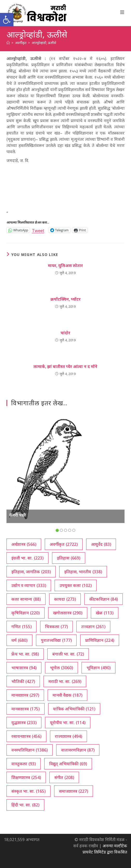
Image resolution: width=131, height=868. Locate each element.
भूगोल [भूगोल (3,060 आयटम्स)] (61, 668)
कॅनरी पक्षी (18, 515)
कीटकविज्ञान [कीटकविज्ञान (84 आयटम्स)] (104, 599)
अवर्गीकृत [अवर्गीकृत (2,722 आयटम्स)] (64, 544)
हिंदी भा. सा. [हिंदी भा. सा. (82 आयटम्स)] (25, 805)
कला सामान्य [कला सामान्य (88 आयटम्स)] (26, 599)
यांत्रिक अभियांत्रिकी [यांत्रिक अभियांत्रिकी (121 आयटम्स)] (74, 709)
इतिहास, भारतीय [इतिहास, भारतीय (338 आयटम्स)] (83, 572)
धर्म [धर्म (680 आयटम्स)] (19, 640)
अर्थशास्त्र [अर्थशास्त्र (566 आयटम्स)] (24, 544)
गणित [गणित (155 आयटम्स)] (21, 627)
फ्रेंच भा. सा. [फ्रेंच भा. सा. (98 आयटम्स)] (25, 654)
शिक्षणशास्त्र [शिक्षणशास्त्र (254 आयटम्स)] (26, 777)
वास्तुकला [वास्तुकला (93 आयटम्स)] (24, 764)
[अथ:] (8, 43)
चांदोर (65, 333)
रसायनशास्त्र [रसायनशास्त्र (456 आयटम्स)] (26, 736)
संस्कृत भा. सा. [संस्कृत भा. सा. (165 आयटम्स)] (28, 791)
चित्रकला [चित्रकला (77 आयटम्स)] (56, 627)
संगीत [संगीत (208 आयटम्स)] (64, 777)
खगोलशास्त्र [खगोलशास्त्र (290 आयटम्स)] (68, 613)
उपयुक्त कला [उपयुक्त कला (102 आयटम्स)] (76, 585)
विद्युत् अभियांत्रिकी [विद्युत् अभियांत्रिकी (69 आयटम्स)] (68, 764)
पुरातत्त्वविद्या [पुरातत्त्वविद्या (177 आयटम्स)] (56, 640)
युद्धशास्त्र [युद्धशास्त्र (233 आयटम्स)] (24, 723)
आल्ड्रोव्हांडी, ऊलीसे (44, 43)
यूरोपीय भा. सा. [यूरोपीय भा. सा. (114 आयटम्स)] (68, 723)
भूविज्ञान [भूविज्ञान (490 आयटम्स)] (99, 668)
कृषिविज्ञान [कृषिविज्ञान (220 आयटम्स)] (26, 613)
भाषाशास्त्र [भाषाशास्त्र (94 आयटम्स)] (24, 668)
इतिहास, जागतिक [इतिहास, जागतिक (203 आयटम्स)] (31, 572)
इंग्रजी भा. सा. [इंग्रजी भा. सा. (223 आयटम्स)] (27, 558)
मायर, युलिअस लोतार (65, 266)
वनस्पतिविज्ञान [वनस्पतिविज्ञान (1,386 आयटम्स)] (30, 750)
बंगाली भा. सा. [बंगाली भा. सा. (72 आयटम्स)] (68, 654)
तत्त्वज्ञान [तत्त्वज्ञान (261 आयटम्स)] (93, 627)
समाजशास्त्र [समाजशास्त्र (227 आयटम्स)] (74, 791)
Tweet (38, 230)
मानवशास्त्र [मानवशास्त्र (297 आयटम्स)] (25, 695)
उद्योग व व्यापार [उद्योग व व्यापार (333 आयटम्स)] (29, 585)
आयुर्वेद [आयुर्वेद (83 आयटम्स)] (101, 544)
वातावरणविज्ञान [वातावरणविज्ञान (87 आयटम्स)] (78, 750)
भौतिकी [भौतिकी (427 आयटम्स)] (23, 681)
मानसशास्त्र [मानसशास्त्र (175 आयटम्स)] (26, 709)
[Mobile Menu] (122, 12)
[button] (7, 20)
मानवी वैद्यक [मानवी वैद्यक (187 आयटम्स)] (67, 695)
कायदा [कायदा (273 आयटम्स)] (65, 599)
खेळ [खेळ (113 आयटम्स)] (105, 613)
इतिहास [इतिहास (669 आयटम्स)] (69, 558)
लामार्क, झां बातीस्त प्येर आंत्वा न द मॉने (65, 366)
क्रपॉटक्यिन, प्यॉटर (65, 299)
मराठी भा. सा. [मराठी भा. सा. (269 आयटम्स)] (65, 681)
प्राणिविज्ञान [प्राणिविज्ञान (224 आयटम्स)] (100, 640)
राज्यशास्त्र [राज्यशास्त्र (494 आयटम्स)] (68, 736)
